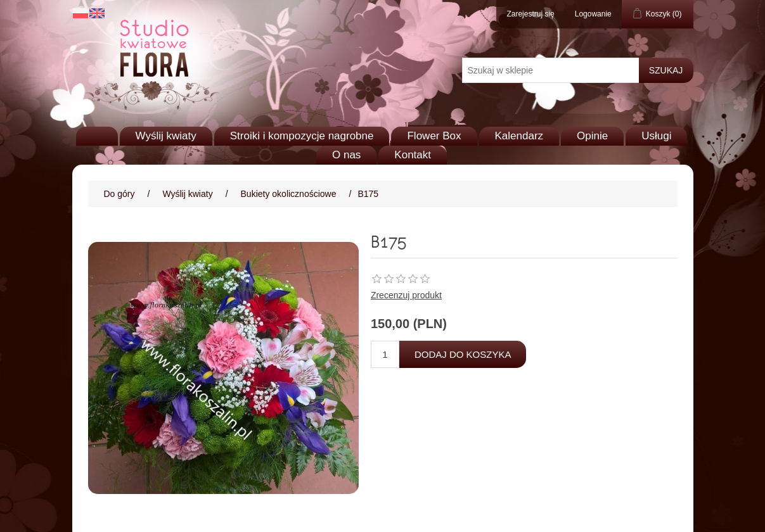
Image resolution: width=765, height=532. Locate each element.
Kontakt (413, 155)
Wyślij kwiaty (166, 136)
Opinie (592, 136)
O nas (346, 155)
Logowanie (593, 14)
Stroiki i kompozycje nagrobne (302, 136)
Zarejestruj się (530, 14)
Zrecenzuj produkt (406, 295)
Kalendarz (519, 136)
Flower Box (434, 136)
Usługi (656, 136)
